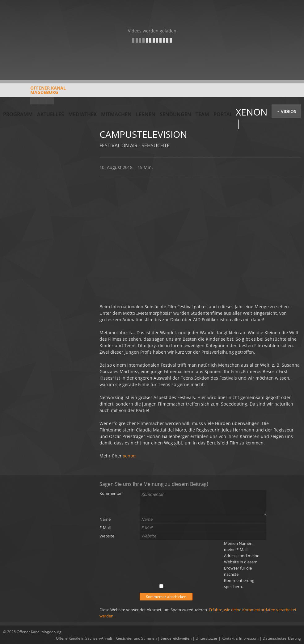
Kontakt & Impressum (240, 638)
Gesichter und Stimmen (136, 638)
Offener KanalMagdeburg (34, 92)
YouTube (34, 101)
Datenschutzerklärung (282, 638)
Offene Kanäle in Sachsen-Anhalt (84, 638)
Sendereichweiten (176, 638)
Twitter (50, 101)
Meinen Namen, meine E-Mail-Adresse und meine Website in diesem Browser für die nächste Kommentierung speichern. (242, 565)
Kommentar (111, 493)
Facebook (42, 101)
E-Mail (105, 528)
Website (107, 536)
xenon (129, 456)
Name (105, 519)
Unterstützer (207, 638)
